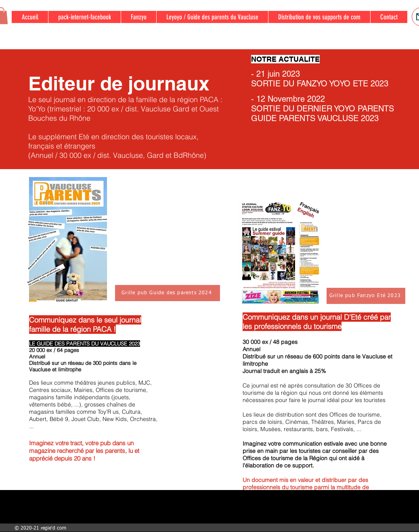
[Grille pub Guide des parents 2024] (168, 293)
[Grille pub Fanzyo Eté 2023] (366, 296)
